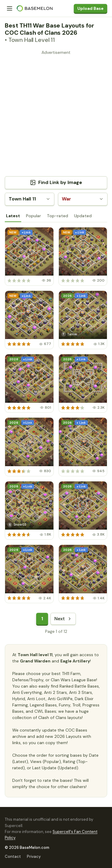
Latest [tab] (13, 216)
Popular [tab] (33, 216)
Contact (13, 856)
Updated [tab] (83, 216)
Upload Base (90, 8)
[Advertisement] (56, 113)
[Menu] (10, 8)
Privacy (34, 856)
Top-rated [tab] (57, 216)
